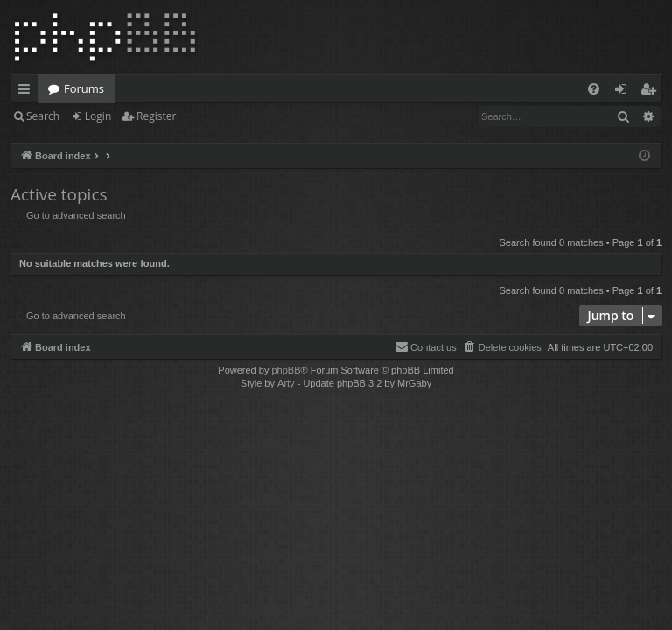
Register (156, 116)
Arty (286, 383)
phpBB (286, 370)
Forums (84, 88)
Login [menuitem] (624, 92)
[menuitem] (594, 89)
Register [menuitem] (652, 92)
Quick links (28, 92)
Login (98, 116)
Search (43, 116)
